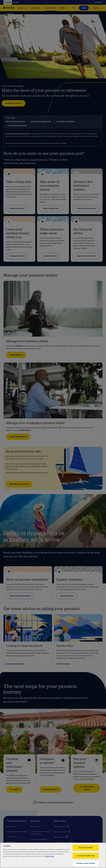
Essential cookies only (86, 856)
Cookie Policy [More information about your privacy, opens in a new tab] (49, 856)
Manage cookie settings (86, 863)
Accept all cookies (86, 848)
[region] (53, 855)
